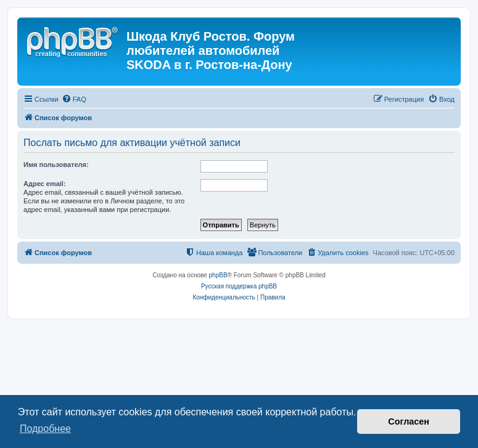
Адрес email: (45, 184)
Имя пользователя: (56, 165)
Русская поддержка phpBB (239, 286)
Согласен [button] (409, 422)
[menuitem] (74, 99)
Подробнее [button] (45, 429)
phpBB (218, 275)
